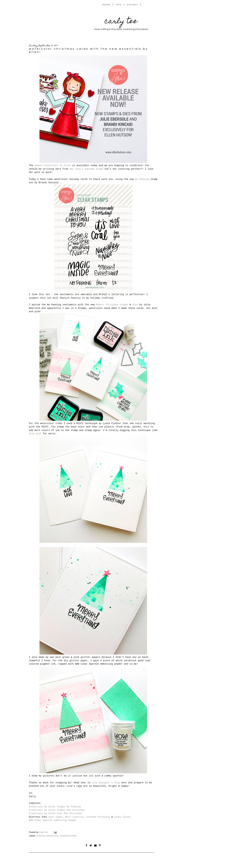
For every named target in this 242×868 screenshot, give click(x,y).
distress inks (52, 836)
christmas (41, 836)
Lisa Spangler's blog (106, 783)
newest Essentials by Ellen (53, 165)
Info (119, 5)
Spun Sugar (55, 817)
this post (35, 434)
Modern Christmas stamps (112, 305)
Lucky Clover (123, 817)
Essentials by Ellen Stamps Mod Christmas (57, 810)
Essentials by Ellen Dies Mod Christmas (55, 813)
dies (135, 305)
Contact (133, 5)
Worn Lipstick (74, 817)
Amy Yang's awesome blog (85, 169)
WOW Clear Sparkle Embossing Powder (53, 820)
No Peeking (142, 179)
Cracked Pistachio (98, 817)
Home (106, 5)
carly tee (121, 22)
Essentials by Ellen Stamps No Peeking (55, 807)
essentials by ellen (68, 836)
